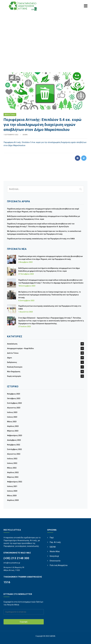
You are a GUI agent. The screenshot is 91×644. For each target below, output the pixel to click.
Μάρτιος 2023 (13, 431)
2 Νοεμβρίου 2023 (25, 262)
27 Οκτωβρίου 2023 (26, 274)
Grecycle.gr (54, 556)
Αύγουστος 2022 (14, 454)
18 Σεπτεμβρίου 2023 (27, 286)
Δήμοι (10, 358)
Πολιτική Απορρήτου (59, 565)
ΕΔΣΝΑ (53, 547)
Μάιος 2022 (12, 468)
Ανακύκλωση (12, 344)
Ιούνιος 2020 (12, 491)
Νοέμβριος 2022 (14, 445)
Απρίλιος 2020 (13, 500)
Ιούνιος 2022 (12, 463)
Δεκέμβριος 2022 (14, 440)
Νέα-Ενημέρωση (14, 372)
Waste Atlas (55, 551)
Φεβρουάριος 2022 (15, 482)
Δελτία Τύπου (10, 115)
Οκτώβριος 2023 (14, 398)
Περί (52, 538)
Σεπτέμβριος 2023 (14, 403)
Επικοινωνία (55, 561)
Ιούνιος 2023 (12, 417)
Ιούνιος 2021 (12, 486)
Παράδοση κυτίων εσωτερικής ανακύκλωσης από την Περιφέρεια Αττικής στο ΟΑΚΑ (41, 239)
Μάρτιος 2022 (13, 477)
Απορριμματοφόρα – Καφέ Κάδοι (20, 348)
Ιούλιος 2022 (12, 459)
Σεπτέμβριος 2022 (14, 449)
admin (25, 135)
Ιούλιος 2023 (12, 412)
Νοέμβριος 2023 (14, 394)
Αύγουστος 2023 (14, 408)
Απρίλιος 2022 (13, 472)
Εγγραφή (24, 622)
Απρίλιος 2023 (13, 426)
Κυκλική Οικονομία (15, 367)
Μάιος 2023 (12, 422)
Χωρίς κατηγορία (14, 376)
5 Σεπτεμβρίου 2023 (26, 301)
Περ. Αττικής (55, 542)
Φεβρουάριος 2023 (15, 435)
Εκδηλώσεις (12, 362)
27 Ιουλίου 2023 (25, 327)
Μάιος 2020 (12, 496)
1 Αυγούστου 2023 (26, 312)
